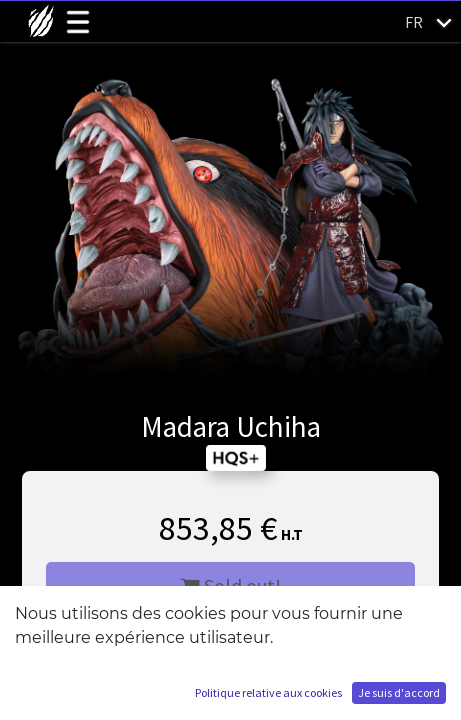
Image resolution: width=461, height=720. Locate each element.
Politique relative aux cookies (268, 692)
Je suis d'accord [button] (399, 692)
